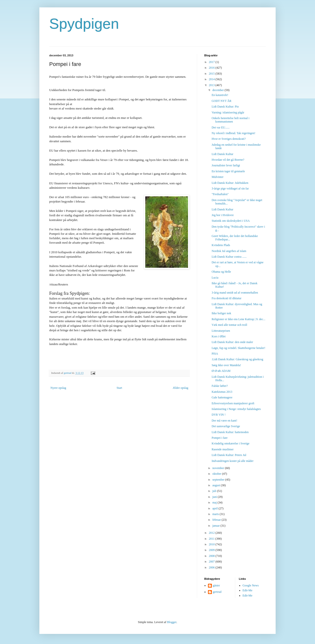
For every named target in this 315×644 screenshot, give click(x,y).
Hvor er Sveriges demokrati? (229, 139)
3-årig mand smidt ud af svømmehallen (235, 293)
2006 (212, 567)
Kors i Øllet (219, 336)
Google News (251, 585)
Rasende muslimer (223, 449)
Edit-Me (248, 590)
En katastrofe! (220, 95)
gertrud (217, 592)
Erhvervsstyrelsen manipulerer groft (233, 403)
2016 (212, 68)
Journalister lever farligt (226, 165)
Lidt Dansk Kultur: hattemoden (230, 432)
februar (217, 520)
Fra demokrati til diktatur (227, 298)
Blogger (172, 622)
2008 (212, 556)
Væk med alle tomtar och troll (229, 325)
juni (215, 497)
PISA (215, 354)
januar (216, 526)
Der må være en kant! (224, 421)
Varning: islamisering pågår (228, 112)
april (215, 508)
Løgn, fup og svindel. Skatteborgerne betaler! (238, 348)
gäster (216, 585)
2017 (212, 62)
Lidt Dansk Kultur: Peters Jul (229, 455)
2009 (212, 550)
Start (119, 388)
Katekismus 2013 (222, 392)
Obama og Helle (221, 272)
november (219, 468)
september (219, 480)
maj (215, 503)
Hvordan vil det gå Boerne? (228, 160)
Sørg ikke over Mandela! (226, 365)
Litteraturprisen (221, 331)
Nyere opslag (58, 388)
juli (215, 491)
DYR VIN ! (219, 415)
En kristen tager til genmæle (228, 171)
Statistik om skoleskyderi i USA (231, 221)
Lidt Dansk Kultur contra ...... (229, 257)
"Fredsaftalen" (220, 194)
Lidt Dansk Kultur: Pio (225, 107)
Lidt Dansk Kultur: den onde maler (232, 342)
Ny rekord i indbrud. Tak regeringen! (234, 133)
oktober (217, 474)
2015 (212, 74)
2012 (212, 533)
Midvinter (218, 177)
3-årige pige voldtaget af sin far (230, 188)
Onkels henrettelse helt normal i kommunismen (230, 120)
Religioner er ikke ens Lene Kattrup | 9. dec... (238, 319)
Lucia (215, 278)
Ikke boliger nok (221, 313)
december (219, 90)
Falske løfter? (220, 386)
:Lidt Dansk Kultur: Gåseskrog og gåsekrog (237, 359)
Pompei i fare (220, 438)
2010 (212, 544)
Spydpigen (84, 24)
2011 (212, 539)
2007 (212, 562)
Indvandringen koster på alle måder (233, 461)
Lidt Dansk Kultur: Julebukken (230, 183)
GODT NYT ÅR (221, 101)
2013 (212, 85)
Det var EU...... (221, 127)
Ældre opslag (180, 388)
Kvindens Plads (221, 245)
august (217, 485)
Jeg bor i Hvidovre (223, 215)
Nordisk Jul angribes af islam (229, 251)
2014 (212, 79)
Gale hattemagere (222, 397)
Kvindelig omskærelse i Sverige (231, 443)
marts (216, 514)
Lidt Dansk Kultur (222, 154)
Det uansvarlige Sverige (226, 426)
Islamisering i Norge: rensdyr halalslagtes (236, 409)
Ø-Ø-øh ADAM (221, 371)
